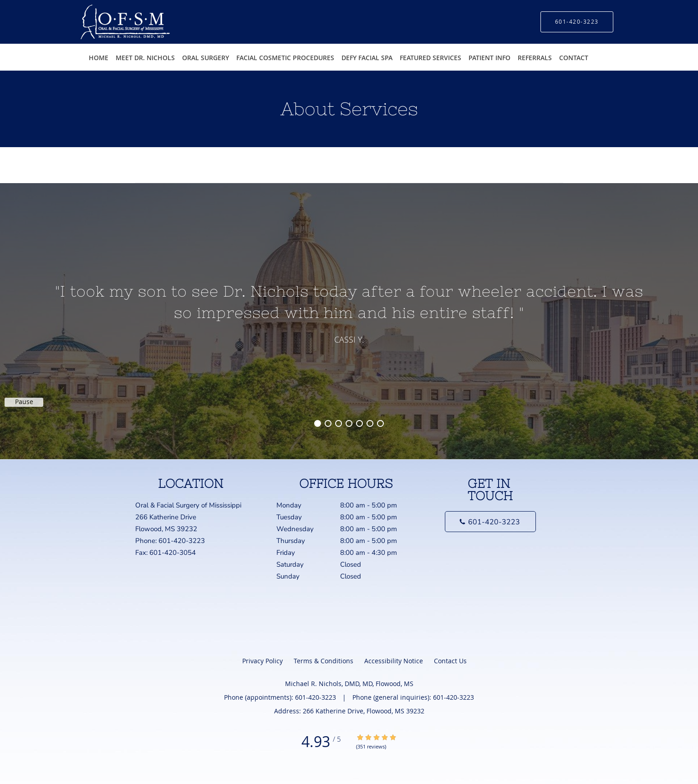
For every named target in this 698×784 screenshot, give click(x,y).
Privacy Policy (262, 661)
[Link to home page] (112, 22)
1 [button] (318, 423)
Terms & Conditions (324, 661)
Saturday (347, 564)
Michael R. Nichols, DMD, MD (173, 160)
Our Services (240, 160)
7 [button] (380, 423)
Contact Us (450, 661)
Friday (347, 553)
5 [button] (359, 423)
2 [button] (328, 423)
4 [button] (349, 423)
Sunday (347, 576)
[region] (349, 312)
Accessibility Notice (394, 661)
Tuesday (347, 517)
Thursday (347, 541)
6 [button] (370, 423)
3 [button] (339, 423)
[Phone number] (490, 522)
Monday (347, 505)
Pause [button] (24, 402)
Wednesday (347, 529)
